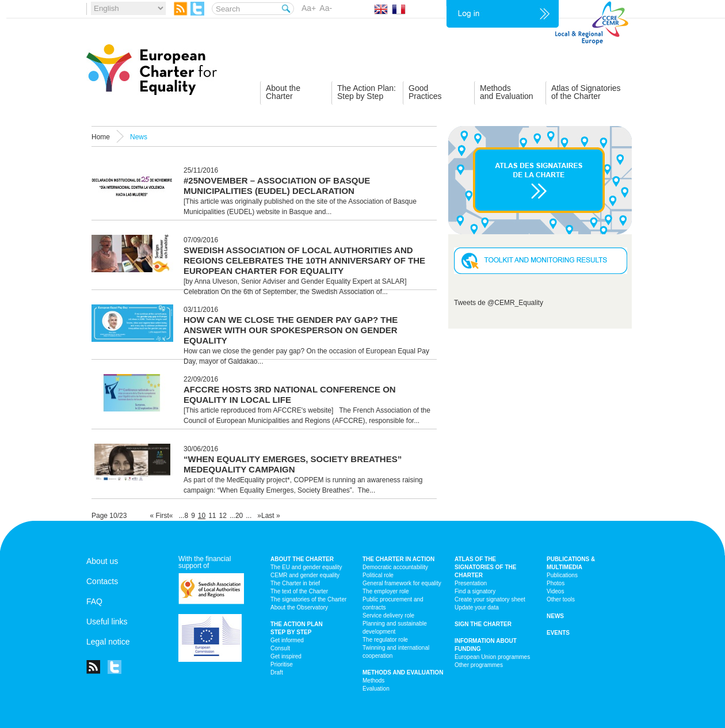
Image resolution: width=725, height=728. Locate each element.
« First (159, 516)
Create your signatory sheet (490, 599)
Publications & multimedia (571, 563)
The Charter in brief (295, 583)
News (555, 616)
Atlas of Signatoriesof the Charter (586, 92)
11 (212, 516)
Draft (277, 672)
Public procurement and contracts (393, 603)
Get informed (287, 640)
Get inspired (286, 656)
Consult (280, 648)
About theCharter (283, 92)
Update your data (477, 607)
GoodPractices (425, 92)
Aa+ (309, 8)
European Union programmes (492, 657)
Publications (562, 575)
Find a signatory (475, 591)
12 (223, 516)
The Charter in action (398, 559)
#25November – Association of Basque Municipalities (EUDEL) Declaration (277, 186)
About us (102, 561)
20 (239, 516)
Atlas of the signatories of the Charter (485, 567)
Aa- (326, 8)
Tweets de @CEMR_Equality (499, 303)
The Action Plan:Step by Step (367, 92)
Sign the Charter (483, 624)
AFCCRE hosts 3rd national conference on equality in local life (290, 395)
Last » (271, 516)
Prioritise (282, 664)
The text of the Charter (299, 591)
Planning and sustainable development (395, 628)
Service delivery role (388, 615)
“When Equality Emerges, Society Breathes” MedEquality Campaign (293, 464)
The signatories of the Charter (308, 599)
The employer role (386, 591)
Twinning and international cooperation (396, 652)
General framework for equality (402, 583)
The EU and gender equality (306, 567)
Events (558, 633)
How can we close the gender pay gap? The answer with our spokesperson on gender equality (291, 330)
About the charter (302, 559)
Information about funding (486, 645)
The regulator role (385, 640)
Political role (378, 575)
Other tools (561, 599)
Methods (373, 681)
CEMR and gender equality (305, 575)
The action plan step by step (297, 628)
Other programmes (479, 665)
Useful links (107, 622)
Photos (556, 583)
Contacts (102, 581)
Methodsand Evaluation (507, 92)
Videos (555, 591)
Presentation (471, 583)
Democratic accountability (395, 567)
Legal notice (108, 642)
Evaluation (376, 689)
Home (101, 137)
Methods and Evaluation (403, 672)
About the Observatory (299, 607)
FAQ (94, 601)
